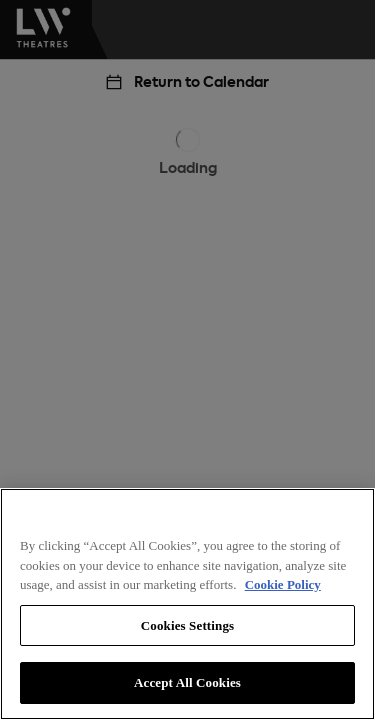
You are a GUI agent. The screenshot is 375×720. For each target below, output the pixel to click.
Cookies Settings (187, 625)
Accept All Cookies (187, 682)
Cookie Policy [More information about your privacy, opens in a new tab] (283, 584)
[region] (187, 604)
